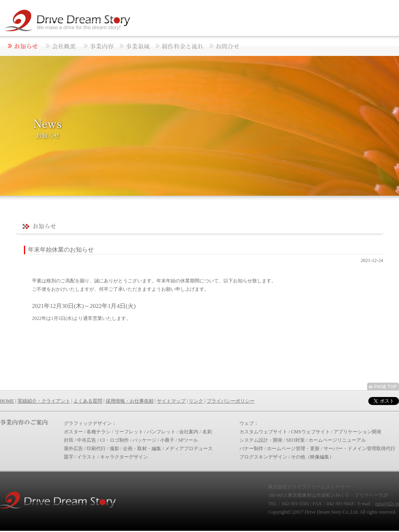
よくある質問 (88, 401)
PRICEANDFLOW (179, 46)
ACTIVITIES (98, 46)
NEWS (21, 46)
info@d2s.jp (387, 504)
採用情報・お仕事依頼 (130, 401)
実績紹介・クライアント (44, 401)
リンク (196, 401)
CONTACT (224, 46)
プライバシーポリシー (231, 401)
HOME (7, 401)
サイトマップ (171, 401)
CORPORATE (61, 46)
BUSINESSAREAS (134, 46)
